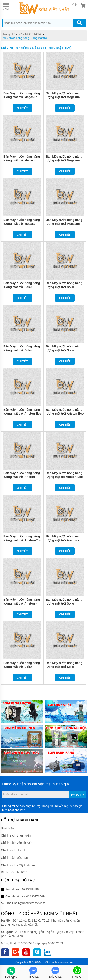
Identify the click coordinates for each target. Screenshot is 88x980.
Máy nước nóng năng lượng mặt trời (25, 38)
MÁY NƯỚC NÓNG (30, 34)
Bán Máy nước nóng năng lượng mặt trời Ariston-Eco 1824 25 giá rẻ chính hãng (65, 414)
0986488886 (30, 889)
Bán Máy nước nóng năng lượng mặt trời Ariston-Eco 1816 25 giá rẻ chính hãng (22, 540)
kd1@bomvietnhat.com (30, 903)
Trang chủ (9, 34)
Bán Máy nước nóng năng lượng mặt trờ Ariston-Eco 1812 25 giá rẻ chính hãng (64, 477)
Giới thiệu (8, 828)
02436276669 (35, 896)
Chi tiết (22, 108)
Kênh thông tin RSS (14, 872)
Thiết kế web (50, 962)
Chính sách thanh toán (16, 835)
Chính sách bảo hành (15, 858)
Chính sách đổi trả (13, 850)
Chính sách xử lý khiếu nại (19, 865)
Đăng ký (77, 795)
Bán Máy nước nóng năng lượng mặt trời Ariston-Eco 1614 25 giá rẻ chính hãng (22, 414)
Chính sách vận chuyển (17, 843)
